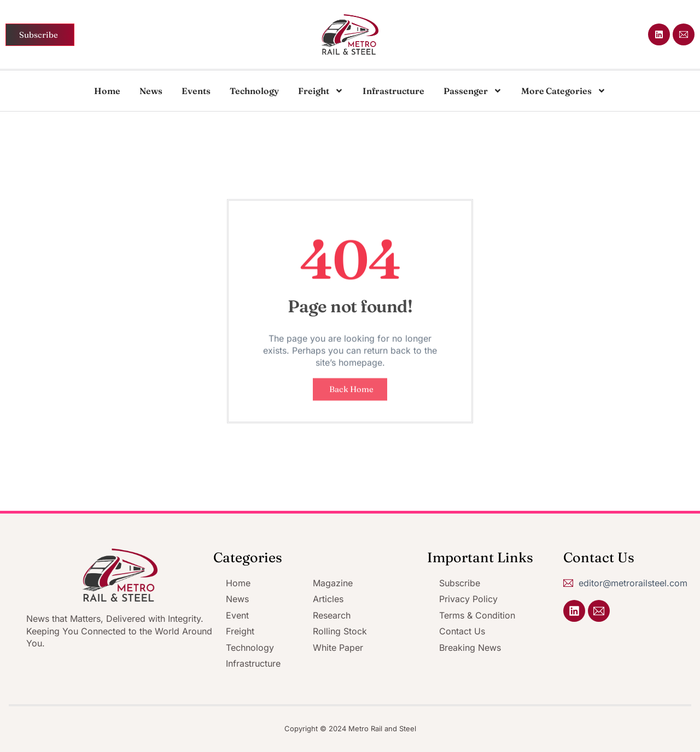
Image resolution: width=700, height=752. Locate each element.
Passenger (473, 91)
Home (107, 91)
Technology (254, 91)
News (151, 91)
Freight (321, 91)
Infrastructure (393, 91)
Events (196, 91)
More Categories (564, 91)
